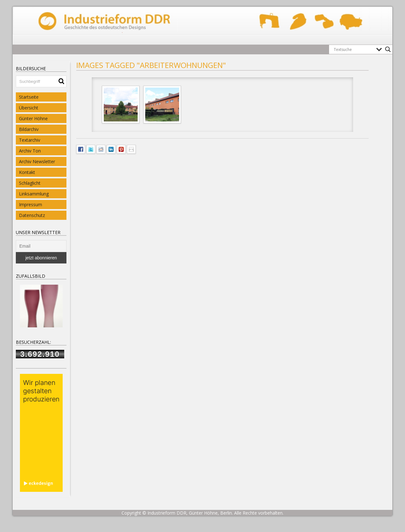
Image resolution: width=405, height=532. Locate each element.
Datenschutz (32, 215)
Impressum (31, 204)
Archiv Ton (30, 151)
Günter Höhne (33, 118)
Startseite (29, 97)
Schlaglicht (30, 183)
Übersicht (29, 108)
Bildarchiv (29, 129)
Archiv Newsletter (37, 161)
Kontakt (27, 172)
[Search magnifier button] (388, 49)
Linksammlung (34, 194)
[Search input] (353, 49)
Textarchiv (30, 140)
